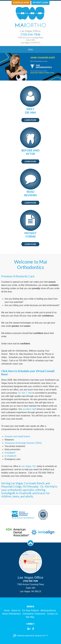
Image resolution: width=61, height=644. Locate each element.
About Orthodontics (12, 614)
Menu (31, 49)
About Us (16, 611)
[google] (29, 629)
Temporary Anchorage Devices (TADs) (23, 443)
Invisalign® (10, 453)
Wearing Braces (48, 611)
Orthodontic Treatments (34, 614)
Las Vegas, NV (28, 466)
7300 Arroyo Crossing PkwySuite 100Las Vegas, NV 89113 (30, 40)
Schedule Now (21, 2)
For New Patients (30, 611)
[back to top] (30, 543)
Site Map (30, 617)
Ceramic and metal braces (17, 436)
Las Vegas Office (30, 31)
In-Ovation (10, 456)
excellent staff (30, 409)
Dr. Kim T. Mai (25, 393)
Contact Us (52, 614)
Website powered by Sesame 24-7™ (30, 636)
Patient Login (40, 2)
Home (7, 611)
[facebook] (33, 629)
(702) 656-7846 (30, 34)
